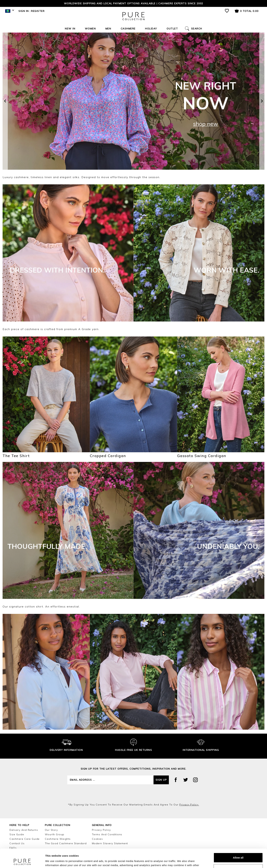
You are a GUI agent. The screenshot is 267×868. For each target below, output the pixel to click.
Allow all (238, 840)
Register (38, 11)
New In (70, 29)
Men (108, 29)
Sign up (161, 780)
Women (90, 29)
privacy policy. (189, 805)
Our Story (51, 830)
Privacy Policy (101, 830)
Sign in (24, 11)
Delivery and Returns (24, 830)
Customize (238, 851)
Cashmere (128, 29)
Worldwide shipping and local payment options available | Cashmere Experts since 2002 (134, 3)
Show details (53, 861)
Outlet (172, 29)
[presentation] (5, 101)
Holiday (151, 29)
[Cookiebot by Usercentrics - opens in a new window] (22, 861)
